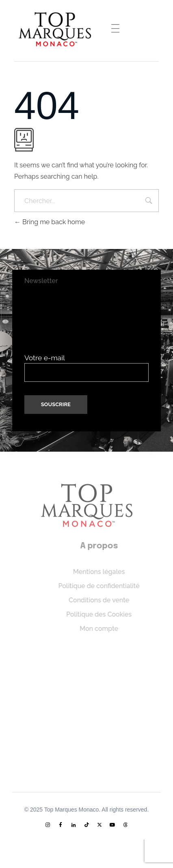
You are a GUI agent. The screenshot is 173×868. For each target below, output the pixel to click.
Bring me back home (50, 222)
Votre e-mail (86, 368)
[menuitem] (82, 847)
